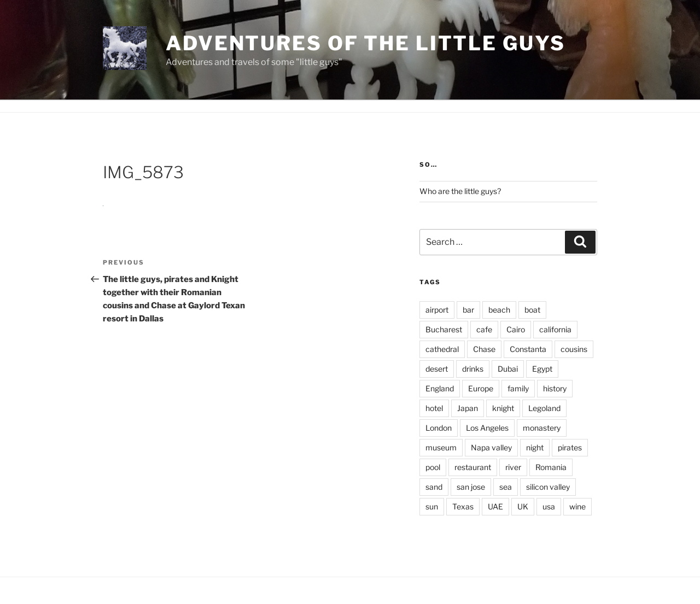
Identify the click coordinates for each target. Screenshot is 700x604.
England (440, 388)
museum (441, 447)
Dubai (508, 369)
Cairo (516, 329)
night (535, 447)
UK (523, 506)
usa (549, 506)
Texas (463, 506)
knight (503, 408)
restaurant (473, 467)
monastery (542, 428)
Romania (551, 467)
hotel (434, 408)
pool (433, 467)
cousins (574, 349)
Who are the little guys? (460, 191)
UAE (495, 506)
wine (577, 506)
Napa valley (491, 447)
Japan (468, 408)
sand (434, 487)
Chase (484, 349)
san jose (471, 487)
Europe (481, 388)
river (513, 467)
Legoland (544, 408)
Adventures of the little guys (366, 43)
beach (499, 310)
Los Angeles (487, 428)
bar (468, 310)
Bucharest (444, 329)
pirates (570, 447)
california (555, 329)
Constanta (528, 349)
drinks (473, 369)
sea (506, 487)
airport (437, 310)
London (439, 428)
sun (432, 506)
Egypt (542, 369)
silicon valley (548, 487)
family (518, 388)
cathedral (442, 349)
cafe (484, 329)
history (555, 388)
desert (437, 369)
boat (532, 310)
